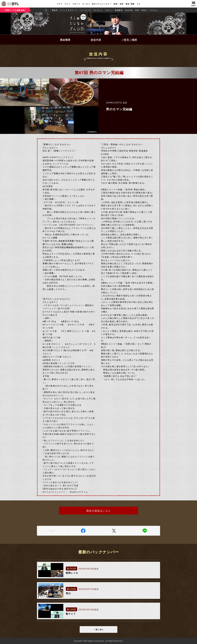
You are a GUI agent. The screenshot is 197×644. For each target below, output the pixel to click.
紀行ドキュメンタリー (102, 4)
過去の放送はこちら (98, 511)
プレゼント (98, 10)
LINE (145, 531)
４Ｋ (139, 4)
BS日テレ (13, 4)
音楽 (122, 4)
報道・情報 (130, 4)
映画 (116, 4)
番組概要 (65, 40)
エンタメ (86, 4)
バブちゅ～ (154, 10)
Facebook (83, 531)
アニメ (67, 4)
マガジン (109, 10)
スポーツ (76, 4)
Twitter (114, 531)
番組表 (55, 10)
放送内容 (96, 40)
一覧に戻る (98, 629)
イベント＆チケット (69, 10)
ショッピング (85, 10)
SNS (137, 10)
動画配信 (119, 10)
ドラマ (59, 4)
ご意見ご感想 (129, 40)
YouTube (129, 10)
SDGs (144, 10)
